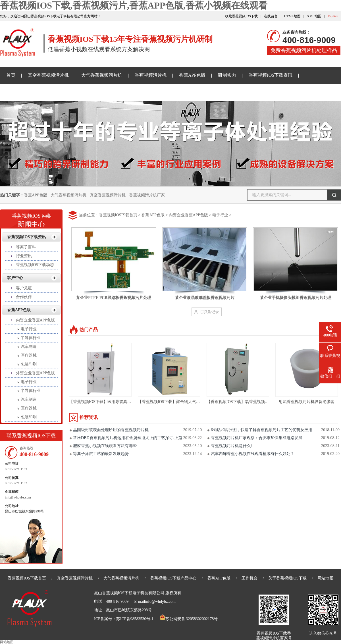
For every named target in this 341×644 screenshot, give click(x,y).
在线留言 (271, 16)
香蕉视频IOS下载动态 (35, 265)
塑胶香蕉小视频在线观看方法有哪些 (105, 446)
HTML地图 (292, 16)
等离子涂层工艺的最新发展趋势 (101, 454)
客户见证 (24, 288)
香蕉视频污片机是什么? (232, 446)
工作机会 (249, 578)
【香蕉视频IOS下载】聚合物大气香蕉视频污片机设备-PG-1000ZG (195, 402)
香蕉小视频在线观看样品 (31, 92)
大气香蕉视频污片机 (102, 75)
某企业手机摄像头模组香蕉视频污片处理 (296, 298)
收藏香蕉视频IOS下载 (241, 16)
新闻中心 (31, 219)
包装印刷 (29, 364)
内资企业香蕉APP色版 (188, 215)
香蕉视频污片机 (151, 75)
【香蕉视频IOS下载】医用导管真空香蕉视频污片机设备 (118, 402)
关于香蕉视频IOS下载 (91, 92)
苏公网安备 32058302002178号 (189, 619)
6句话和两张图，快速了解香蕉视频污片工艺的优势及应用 (262, 430)
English (333, 16)
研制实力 (227, 75)
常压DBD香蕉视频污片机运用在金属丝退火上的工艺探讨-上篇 (128, 438)
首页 (11, 75)
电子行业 (220, 215)
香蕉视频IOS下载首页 (118, 215)
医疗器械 (29, 355)
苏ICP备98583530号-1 (135, 619)
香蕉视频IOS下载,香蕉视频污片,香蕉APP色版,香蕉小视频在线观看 (134, 5)
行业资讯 (24, 256)
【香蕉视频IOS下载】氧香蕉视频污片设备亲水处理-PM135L (259, 402)
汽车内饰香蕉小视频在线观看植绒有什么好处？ (253, 454)
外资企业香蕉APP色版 (36, 373)
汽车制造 (29, 347)
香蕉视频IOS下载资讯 (271, 75)
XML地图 (314, 16)
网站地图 (325, 578)
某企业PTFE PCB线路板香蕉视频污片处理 (114, 298)
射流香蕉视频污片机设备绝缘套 (307, 402)
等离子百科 (26, 247)
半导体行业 (31, 338)
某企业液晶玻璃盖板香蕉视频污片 (205, 298)
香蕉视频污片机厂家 (147, 195)
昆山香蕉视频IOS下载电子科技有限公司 (129, 593)
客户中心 (15, 278)
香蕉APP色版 (192, 75)
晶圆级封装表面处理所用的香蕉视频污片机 (111, 430)
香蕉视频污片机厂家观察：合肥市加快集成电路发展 (257, 438)
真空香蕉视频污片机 (48, 75)
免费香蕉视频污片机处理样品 (304, 50)
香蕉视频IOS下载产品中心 (173, 578)
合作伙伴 (24, 297)
